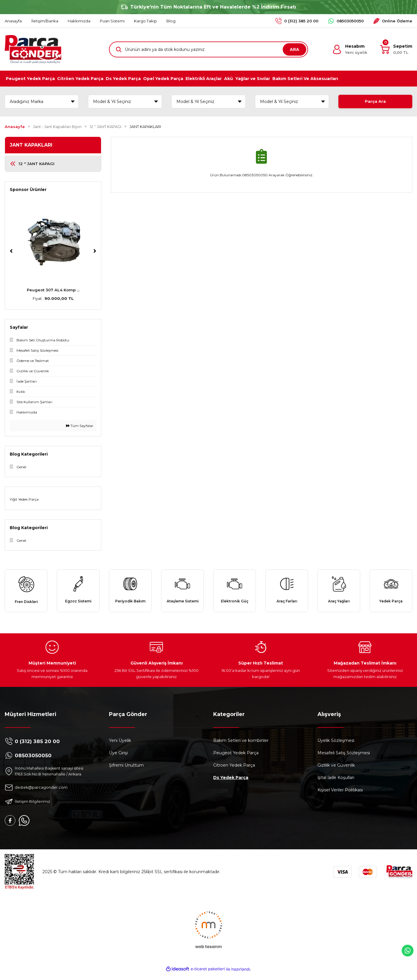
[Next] (95, 251)
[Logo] (33, 49)
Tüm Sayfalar (80, 426)
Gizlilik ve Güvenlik (336, 771)
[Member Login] (350, 49)
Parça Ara (375, 102)
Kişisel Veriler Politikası (340, 796)
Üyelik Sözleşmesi (336, 746)
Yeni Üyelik (120, 746)
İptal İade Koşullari (336, 783)
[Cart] (396, 49)
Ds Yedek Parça (231, 783)
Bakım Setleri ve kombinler (241, 746)
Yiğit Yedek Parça (24, 499)
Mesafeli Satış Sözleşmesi (344, 759)
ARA (294, 49)
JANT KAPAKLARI (145, 127)
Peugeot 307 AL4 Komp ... (53, 290)
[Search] (208, 49)
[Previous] (11, 251)
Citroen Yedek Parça (234, 771)
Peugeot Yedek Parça (236, 759)
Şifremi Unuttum (126, 771)
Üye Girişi (118, 759)
